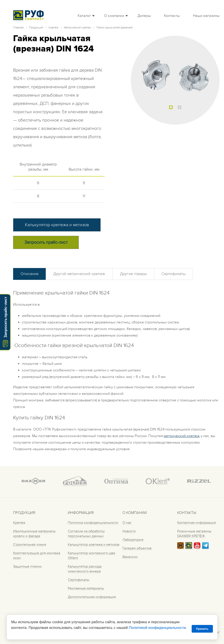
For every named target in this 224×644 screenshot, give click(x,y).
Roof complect (30, 15)
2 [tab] (180, 107)
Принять (202, 629)
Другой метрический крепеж (79, 274)
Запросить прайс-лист (46, 242)
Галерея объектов (137, 548)
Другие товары (133, 274)
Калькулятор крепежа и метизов (57, 225)
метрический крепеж (182, 436)
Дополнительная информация (92, 597)
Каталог (84, 16)
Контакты (172, 16)
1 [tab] (171, 107)
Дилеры (144, 16)
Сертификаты (173, 274)
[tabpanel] (175, 80)
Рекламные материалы (86, 588)
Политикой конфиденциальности (157, 628)
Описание (30, 274)
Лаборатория (133, 540)
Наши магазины (206, 16)
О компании (114, 16)
